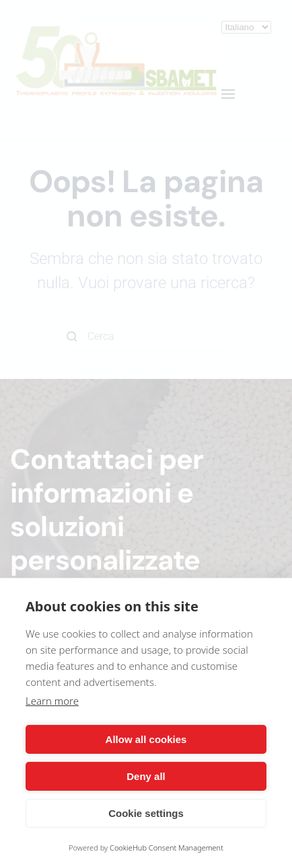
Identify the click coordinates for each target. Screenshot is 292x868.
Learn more (52, 701)
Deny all (146, 776)
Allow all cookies (146, 739)
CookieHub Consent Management (167, 848)
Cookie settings (146, 813)
